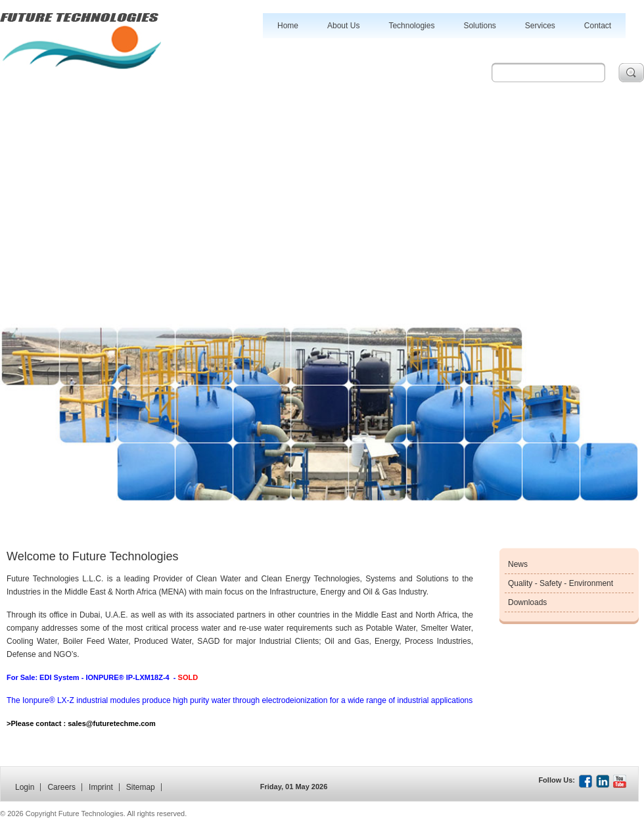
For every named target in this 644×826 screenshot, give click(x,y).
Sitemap (141, 787)
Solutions (479, 26)
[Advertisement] (322, 181)
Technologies (411, 26)
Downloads (527, 602)
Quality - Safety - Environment (561, 583)
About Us (343, 26)
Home (288, 26)
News (518, 564)
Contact (598, 26)
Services (540, 26)
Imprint (101, 787)
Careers (61, 787)
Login (25, 787)
